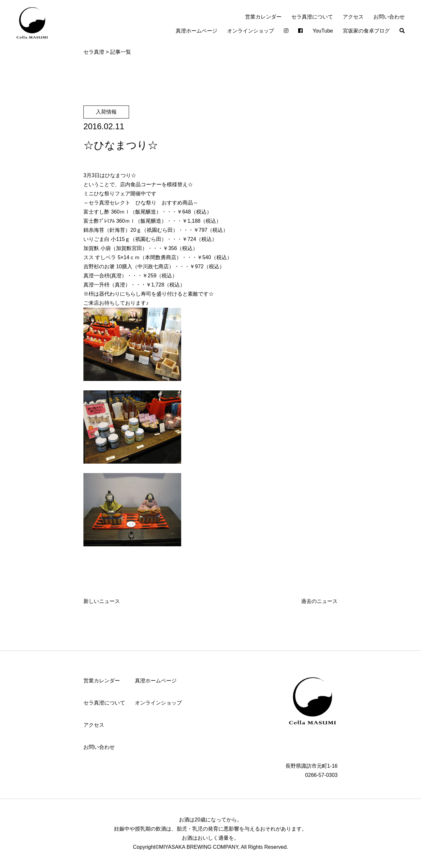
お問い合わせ (389, 17)
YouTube (323, 31)
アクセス (353, 17)
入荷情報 (106, 112)
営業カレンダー (263, 17)
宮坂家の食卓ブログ (366, 31)
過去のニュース (319, 601)
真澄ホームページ (196, 31)
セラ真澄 (94, 52)
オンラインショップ (251, 31)
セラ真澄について (312, 17)
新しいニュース (102, 601)
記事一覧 (121, 52)
